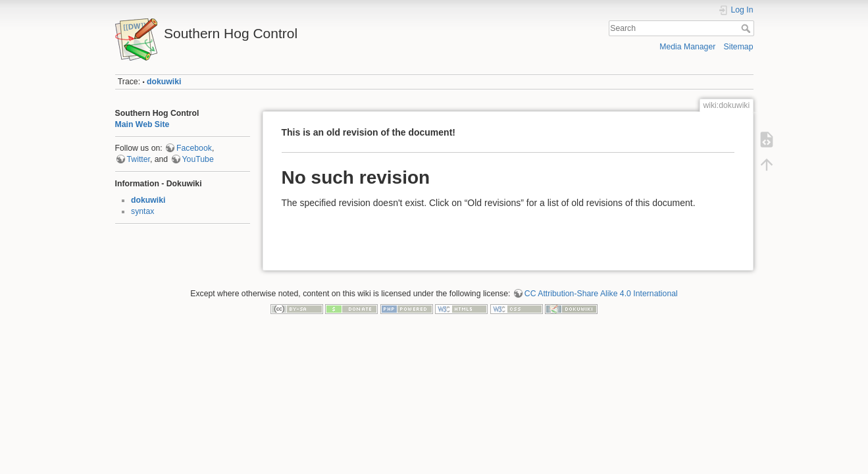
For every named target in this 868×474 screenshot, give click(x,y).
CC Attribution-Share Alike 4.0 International (601, 294)
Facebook (194, 148)
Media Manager (687, 47)
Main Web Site (142, 124)
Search (747, 28)
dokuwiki (164, 82)
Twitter (139, 159)
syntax (142, 211)
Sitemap (739, 47)
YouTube (198, 159)
